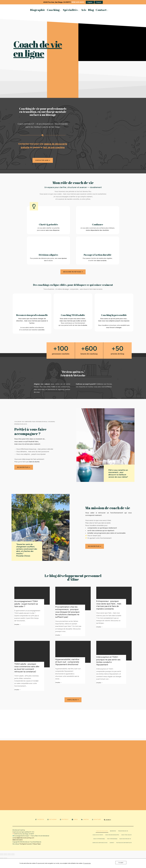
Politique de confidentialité (124, 843)
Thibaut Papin (37, 844)
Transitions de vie (123, 831)
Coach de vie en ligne (102, 831)
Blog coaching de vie (125, 839)
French (99, 2)
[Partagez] (9, 854)
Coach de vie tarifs (98, 835)
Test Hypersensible (112, 839)
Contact (101, 10)
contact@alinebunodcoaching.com (23, 838)
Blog (91, 10)
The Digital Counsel (25, 844)
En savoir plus (87, 863)
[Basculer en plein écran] (5, 854)
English (90, 2)
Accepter (121, 863)
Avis (84, 10)
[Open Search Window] (107, 820)
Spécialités (70, 10)
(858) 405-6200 (78, 2)
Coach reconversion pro (112, 835)
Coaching (53, 10)
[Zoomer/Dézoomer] (2, 854)
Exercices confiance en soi (100, 843)
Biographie (38, 10)
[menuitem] (54, 10)
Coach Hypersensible (99, 839)
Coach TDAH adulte (126, 835)
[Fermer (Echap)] (13, 854)
